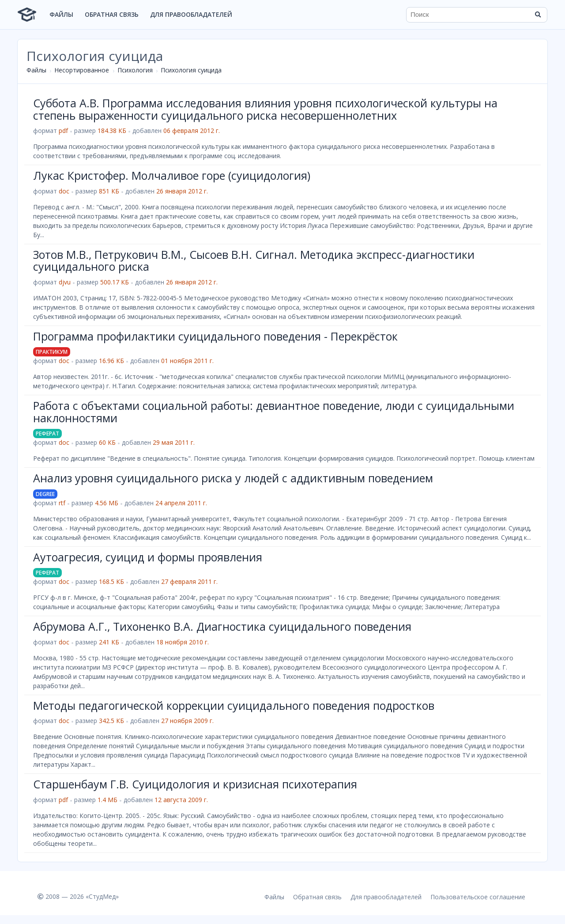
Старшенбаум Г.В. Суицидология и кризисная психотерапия (195, 784)
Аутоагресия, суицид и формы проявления (148, 557)
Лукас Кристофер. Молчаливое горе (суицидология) (172, 175)
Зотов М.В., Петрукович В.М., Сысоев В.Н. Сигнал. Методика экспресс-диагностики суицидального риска (254, 261)
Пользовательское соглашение (478, 897)
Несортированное (82, 70)
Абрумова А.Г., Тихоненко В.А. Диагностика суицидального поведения (222, 626)
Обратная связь (112, 14)
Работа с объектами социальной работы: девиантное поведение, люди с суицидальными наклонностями (274, 412)
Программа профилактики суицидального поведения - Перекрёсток (215, 336)
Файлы (61, 14)
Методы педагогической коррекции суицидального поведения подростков (234, 705)
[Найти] (538, 15)
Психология (135, 70)
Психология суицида (191, 70)
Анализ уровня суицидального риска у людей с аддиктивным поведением (233, 478)
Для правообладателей (191, 14)
